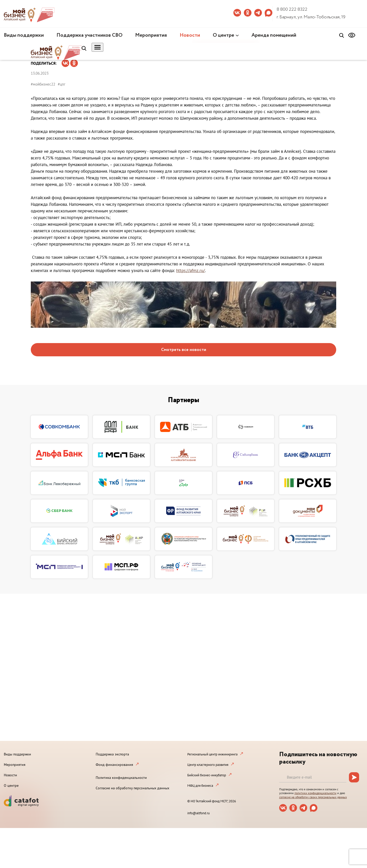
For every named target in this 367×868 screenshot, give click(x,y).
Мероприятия (151, 35)
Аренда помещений (274, 35)
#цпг (62, 84)
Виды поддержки (24, 35)
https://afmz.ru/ (190, 270)
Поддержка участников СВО (89, 35)
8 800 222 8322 (292, 9)
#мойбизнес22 (43, 84)
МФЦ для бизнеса (200, 786)
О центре (223, 35)
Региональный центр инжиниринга (212, 754)
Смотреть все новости (184, 350)
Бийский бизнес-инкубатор (207, 775)
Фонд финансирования (114, 765)
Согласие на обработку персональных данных (132, 788)
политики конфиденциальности (315, 793)
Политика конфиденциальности (121, 778)
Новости (190, 35)
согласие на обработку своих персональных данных (313, 797)
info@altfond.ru (199, 813)
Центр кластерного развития (208, 765)
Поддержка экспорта (112, 754)
